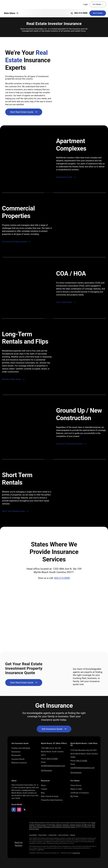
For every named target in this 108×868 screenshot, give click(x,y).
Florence (79, 825)
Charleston (66, 825)
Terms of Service (63, 835)
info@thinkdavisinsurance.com (53, 766)
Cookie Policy (53, 835)
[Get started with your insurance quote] (54, 729)
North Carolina (41, 825)
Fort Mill (84, 825)
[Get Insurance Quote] (98, 13)
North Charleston (57, 827)
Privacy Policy (43, 835)
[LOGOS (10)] (19, 826)
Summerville (66, 827)
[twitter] (25, 810)
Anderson (59, 825)
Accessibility (33, 835)
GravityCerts (76, 853)
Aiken (54, 825)
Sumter (73, 827)
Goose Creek (91, 825)
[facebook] (14, 810)
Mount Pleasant (38, 827)
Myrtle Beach (47, 827)
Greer (31, 827)
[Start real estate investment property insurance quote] (24, 112)
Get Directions (46, 770)
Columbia (72, 825)
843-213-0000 (62, 578)
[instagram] (19, 810)
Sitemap (73, 835)
